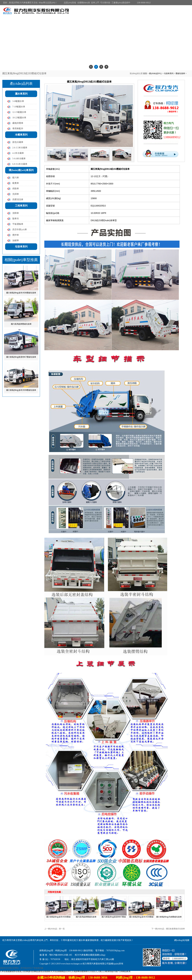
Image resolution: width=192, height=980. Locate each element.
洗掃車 (16, 194)
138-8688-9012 (144, 3)
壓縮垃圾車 (180, 73)
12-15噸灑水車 (19, 112)
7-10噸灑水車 (19, 107)
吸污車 (16, 178)
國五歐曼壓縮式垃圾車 (175, 929)
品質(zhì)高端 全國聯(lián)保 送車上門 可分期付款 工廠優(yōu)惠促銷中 (97, 3)
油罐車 (16, 240)
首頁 (145, 73)
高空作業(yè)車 (20, 230)
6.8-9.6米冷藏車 (20, 164)
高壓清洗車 (18, 200)
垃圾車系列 (169, 73)
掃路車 (16, 189)
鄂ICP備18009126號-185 (61, 955)
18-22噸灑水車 (19, 118)
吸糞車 (16, 183)
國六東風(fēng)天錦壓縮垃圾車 (169, 917)
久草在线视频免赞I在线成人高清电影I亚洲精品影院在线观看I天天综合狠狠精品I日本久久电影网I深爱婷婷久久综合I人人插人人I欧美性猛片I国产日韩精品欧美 (65, 971)
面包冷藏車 (18, 142)
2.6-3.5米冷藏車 (20, 148)
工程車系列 (21, 206)
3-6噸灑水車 (18, 101)
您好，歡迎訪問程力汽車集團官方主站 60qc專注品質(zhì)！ (30, 3)
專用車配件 (18, 129)
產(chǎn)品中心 (155, 73)
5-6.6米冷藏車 (19, 159)
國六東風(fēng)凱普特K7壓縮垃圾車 (21, 357)
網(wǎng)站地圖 (182, 940)
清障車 (16, 213)
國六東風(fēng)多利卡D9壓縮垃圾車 (21, 390)
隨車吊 (16, 219)
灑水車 (82, 940)
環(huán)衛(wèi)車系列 (21, 170)
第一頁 (62, 929)
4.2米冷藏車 (18, 153)
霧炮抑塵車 (18, 123)
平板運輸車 (18, 224)
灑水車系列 (21, 94)
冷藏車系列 (21, 135)
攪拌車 (16, 235)
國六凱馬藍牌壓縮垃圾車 (21, 324)
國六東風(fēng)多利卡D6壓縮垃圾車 (21, 293)
